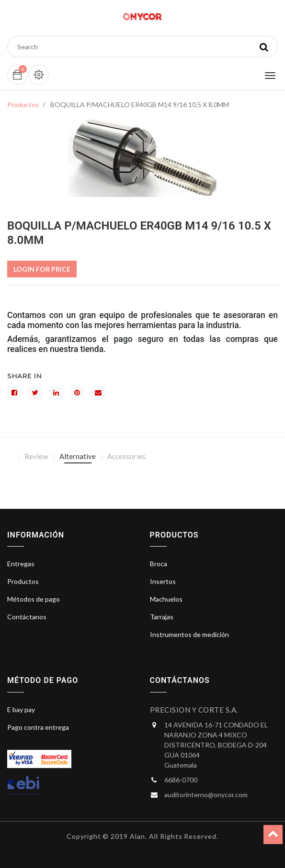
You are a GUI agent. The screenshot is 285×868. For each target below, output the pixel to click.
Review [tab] (36, 456)
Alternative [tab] (78, 456)
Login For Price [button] (42, 269)
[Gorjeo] (35, 393)
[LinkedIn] (56, 393)
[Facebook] (14, 393)
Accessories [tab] (126, 456)
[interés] (77, 393)
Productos (23, 104)
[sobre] (98, 393)
